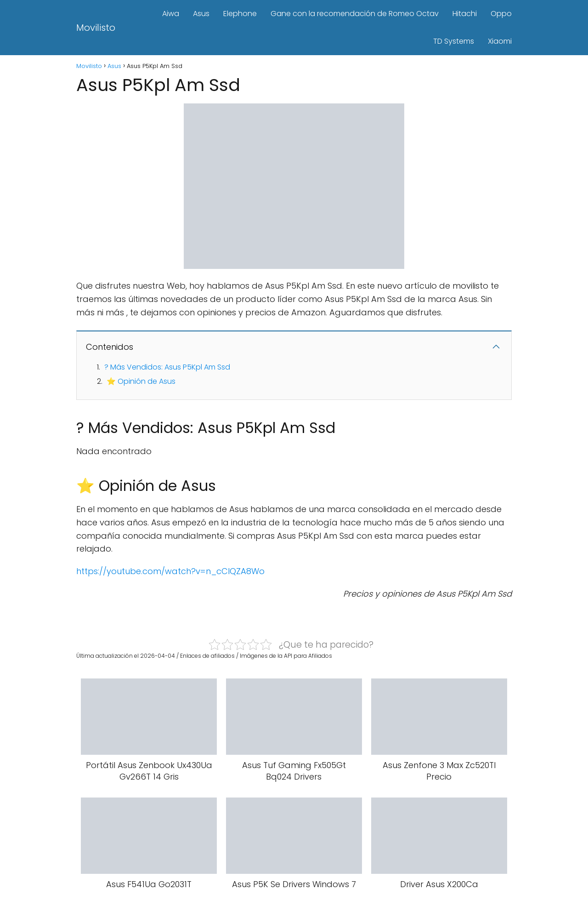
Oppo (501, 14)
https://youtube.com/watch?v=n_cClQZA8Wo (170, 571)
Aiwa (171, 14)
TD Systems (454, 41)
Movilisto (96, 28)
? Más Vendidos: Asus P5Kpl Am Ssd (167, 367)
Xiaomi (500, 41)
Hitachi (465, 14)
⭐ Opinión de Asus (141, 381)
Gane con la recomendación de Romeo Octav (355, 14)
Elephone (240, 14)
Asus (201, 14)
